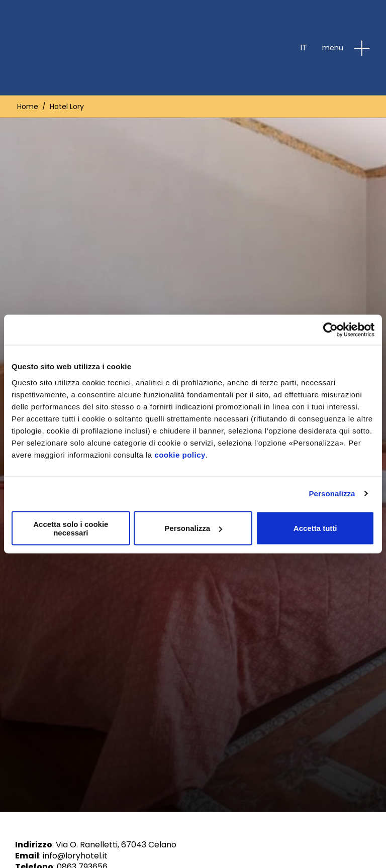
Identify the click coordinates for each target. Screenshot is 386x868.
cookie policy (180, 454)
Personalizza (332, 494)
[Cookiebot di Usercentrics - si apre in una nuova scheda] (330, 330)
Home (28, 106)
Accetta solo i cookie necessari (71, 528)
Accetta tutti (315, 528)
